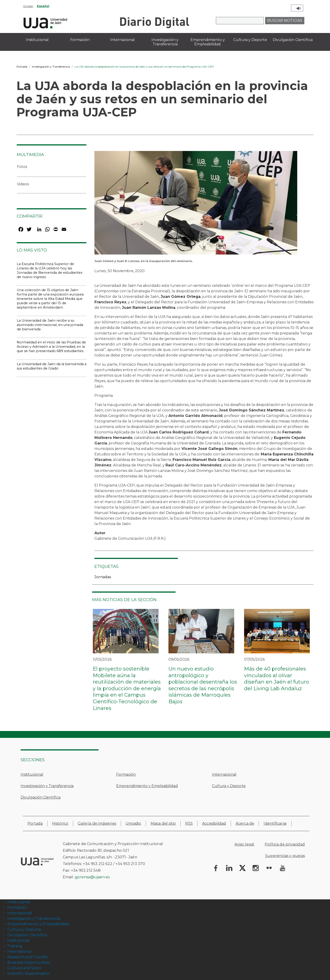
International (19, 951)
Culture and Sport (24, 968)
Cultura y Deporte (229, 786)
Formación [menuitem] (80, 40)
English (28, 6)
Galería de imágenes (97, 823)
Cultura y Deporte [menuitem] (250, 40)
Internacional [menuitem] (122, 40)
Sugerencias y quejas (285, 856)
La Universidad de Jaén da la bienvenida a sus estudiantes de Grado (52, 366)
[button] (196, 204)
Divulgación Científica (41, 797)
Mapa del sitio (163, 823)
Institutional (18, 940)
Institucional (32, 774)
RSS (189, 823)
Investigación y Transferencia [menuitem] (165, 42)
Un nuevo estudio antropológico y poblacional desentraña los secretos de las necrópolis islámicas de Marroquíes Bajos (203, 685)
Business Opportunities (29, 962)
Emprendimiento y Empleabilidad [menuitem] (208, 42)
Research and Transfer (28, 957)
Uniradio (133, 823)
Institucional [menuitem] (37, 40)
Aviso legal (244, 844)
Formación (126, 774)
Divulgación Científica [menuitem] (293, 40)
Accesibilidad (214, 823)
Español (43, 6)
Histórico (60, 823)
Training (15, 946)
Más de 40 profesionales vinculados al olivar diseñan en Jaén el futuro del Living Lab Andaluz (277, 679)
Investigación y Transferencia (51, 67)
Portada (22, 67)
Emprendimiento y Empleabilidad (147, 786)
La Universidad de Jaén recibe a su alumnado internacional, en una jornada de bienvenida (50, 325)
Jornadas (103, 577)
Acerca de (245, 823)
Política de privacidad (285, 844)
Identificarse (275, 823)
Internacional (224, 774)
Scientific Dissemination (29, 973)
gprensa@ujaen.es (92, 877)
